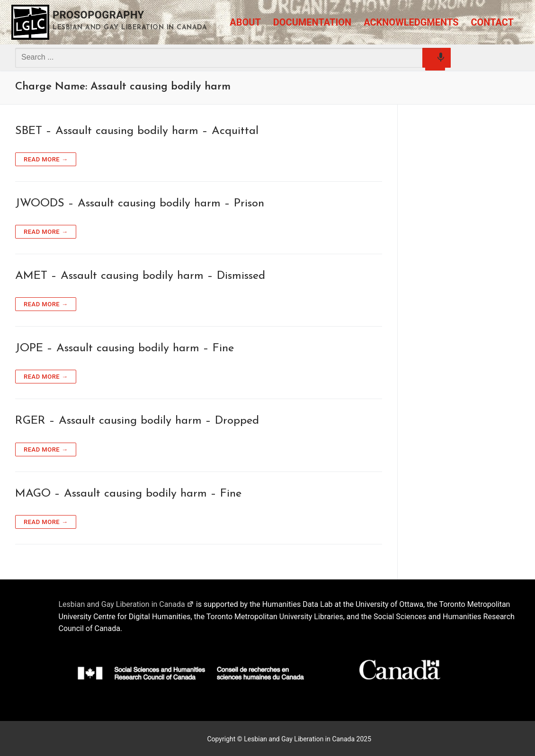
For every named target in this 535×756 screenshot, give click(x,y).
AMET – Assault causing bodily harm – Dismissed (140, 276)
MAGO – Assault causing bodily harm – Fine (128, 494)
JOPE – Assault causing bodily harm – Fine (125, 348)
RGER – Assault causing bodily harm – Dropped (137, 421)
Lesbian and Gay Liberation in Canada (126, 604)
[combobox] (228, 57)
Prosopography (98, 15)
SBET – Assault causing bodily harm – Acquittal (137, 131)
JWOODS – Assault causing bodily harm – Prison (140, 204)
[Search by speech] (435, 61)
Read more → (46, 159)
